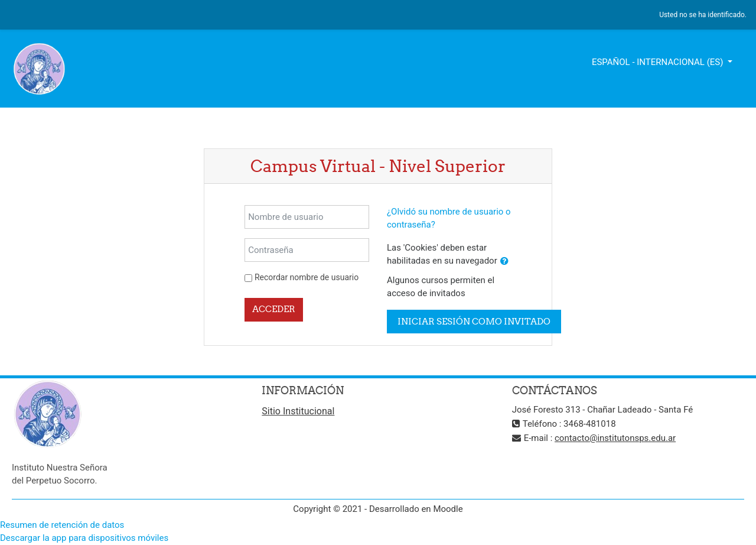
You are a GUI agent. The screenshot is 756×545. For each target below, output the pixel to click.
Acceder (274, 309)
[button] (504, 262)
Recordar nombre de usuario (307, 277)
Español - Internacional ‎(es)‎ (659, 62)
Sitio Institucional (298, 411)
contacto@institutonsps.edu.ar (615, 438)
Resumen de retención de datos (62, 525)
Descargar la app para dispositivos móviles (84, 538)
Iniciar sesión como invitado (474, 321)
